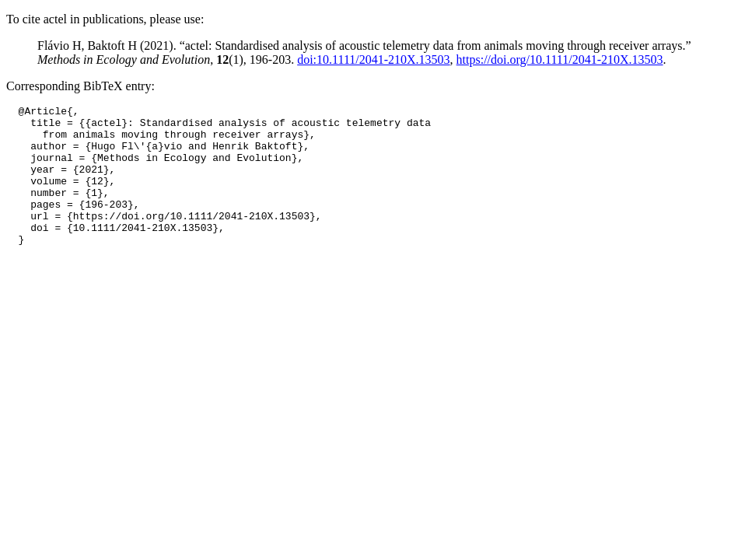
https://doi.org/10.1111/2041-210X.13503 (560, 59)
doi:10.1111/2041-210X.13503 (373, 59)
